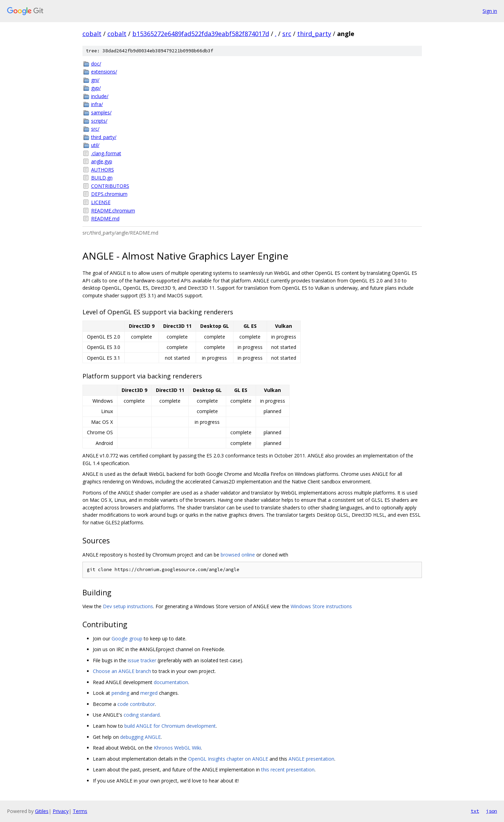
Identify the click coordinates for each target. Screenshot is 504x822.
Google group (127, 639)
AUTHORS (103, 170)
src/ (95, 129)
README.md (105, 218)
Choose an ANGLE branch (122, 671)
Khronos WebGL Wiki (177, 748)
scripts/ (99, 121)
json (492, 811)
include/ (100, 96)
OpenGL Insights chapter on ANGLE (228, 759)
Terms (80, 811)
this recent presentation (288, 769)
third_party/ (104, 137)
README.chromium (113, 211)
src (287, 34)
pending (120, 693)
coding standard (142, 715)
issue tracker (142, 660)
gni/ (95, 80)
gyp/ (96, 88)
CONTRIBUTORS (110, 186)
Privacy (61, 811)
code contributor (136, 704)
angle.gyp (102, 161)
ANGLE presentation (311, 759)
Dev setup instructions (128, 606)
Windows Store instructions (321, 606)
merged (149, 693)
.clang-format (106, 153)
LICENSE (101, 202)
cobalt (92, 34)
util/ (95, 145)
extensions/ (104, 72)
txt (475, 811)
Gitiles (42, 811)
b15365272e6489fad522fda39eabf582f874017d (201, 34)
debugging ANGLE (140, 737)
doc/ (96, 64)
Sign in (490, 11)
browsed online (238, 555)
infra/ (97, 104)
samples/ (101, 112)
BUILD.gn (102, 178)
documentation (171, 682)
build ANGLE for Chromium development (170, 726)
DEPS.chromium (109, 194)
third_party (314, 34)
